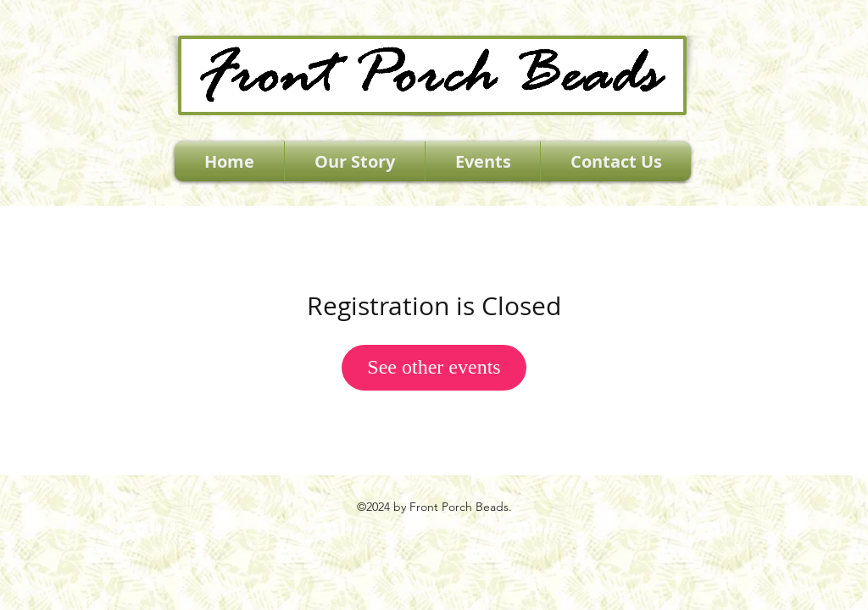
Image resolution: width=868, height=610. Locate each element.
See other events (434, 367)
